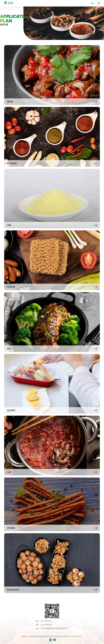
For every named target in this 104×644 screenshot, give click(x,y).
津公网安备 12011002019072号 (72, 636)
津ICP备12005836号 (55, 636)
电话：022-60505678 (44, 621)
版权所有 (25, 636)
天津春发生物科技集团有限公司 (38, 636)
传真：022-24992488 (44, 625)
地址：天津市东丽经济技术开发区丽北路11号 (52, 628)
